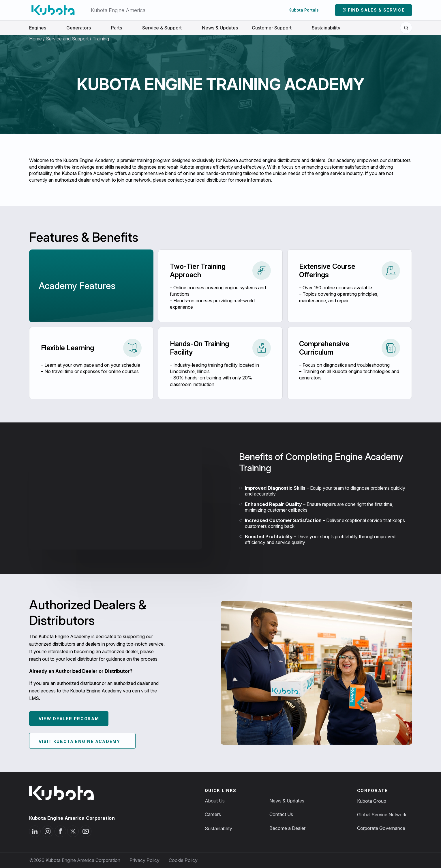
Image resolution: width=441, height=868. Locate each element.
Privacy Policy (145, 860)
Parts (120, 27)
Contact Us (281, 814)
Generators (82, 27)
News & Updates (220, 27)
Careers (213, 814)
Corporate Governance (381, 828)
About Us (215, 801)
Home (35, 39)
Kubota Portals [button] (307, 10)
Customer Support (275, 27)
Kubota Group (372, 801)
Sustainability (326, 27)
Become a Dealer (287, 828)
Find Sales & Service (376, 10)
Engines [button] (41, 27)
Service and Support (67, 39)
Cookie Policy (183, 860)
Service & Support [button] (165, 27)
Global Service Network (382, 815)
